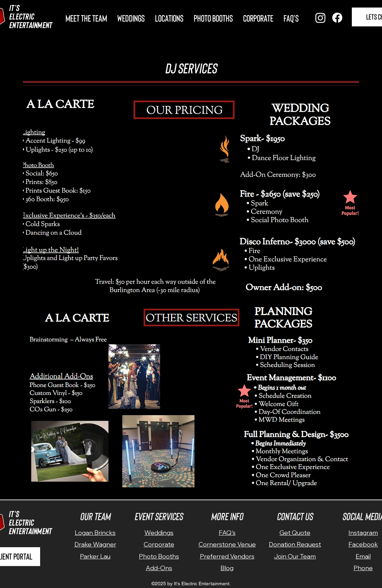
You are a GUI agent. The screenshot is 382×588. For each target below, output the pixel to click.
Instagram (363, 533)
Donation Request (295, 544)
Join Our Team (295, 556)
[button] (169, 17)
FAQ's (227, 533)
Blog (227, 568)
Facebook (363, 544)
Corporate (159, 544)
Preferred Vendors (227, 556)
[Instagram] (320, 18)
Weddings (159, 533)
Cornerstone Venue (227, 544)
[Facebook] (337, 18)
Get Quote (295, 533)
